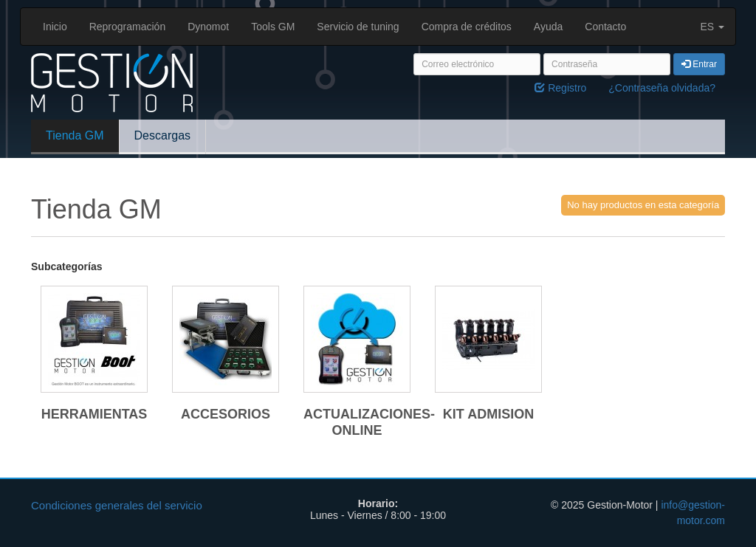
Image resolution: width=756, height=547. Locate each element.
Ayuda (548, 27)
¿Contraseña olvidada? (662, 88)
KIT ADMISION (488, 414)
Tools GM (273, 27)
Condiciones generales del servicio (117, 505)
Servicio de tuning (358, 27)
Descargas (162, 135)
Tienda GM (75, 135)
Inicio (55, 27)
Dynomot (208, 27)
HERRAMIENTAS (94, 414)
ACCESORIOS (226, 414)
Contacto (605, 27)
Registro (560, 88)
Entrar (699, 64)
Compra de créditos (467, 27)
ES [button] (712, 27)
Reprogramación (128, 27)
